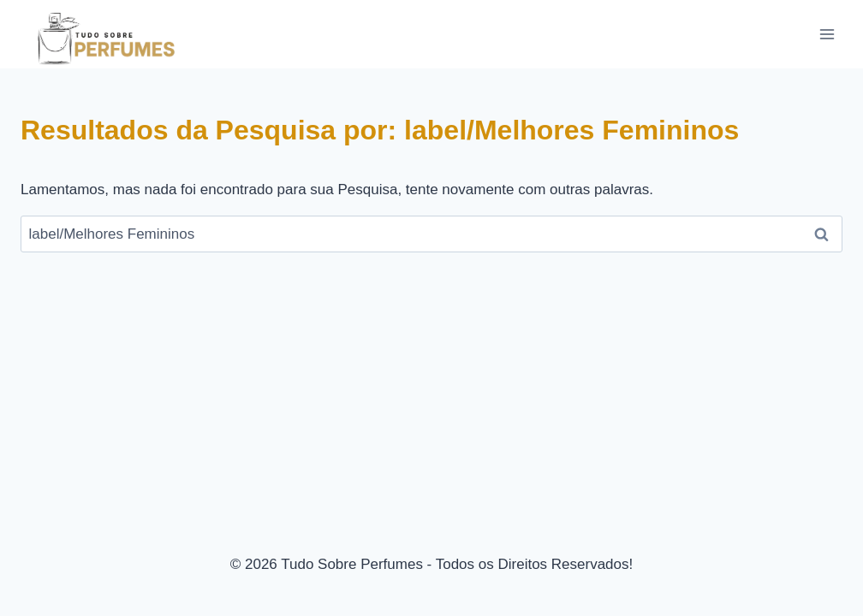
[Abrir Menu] (827, 34)
